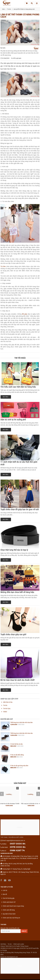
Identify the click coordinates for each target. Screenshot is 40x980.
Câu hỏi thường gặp (9, 898)
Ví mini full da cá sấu (16, 744)
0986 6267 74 (17, 850)
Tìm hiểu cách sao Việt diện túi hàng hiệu (18, 387)
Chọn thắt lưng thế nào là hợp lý (14, 550)
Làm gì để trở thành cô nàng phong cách (24, 9)
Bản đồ (5, 894)
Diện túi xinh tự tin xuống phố (13, 420)
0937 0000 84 (18, 844)
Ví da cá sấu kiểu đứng (17, 755)
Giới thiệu (3, 944)
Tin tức (9, 9)
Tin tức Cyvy (7, 708)
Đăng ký (24, 931)
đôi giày (25, 314)
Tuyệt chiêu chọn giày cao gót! (13, 634)
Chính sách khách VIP (9, 902)
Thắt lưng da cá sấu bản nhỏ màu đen (21, 722)
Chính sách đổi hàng (9, 910)
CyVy (3, 9)
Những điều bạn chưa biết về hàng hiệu (17, 592)
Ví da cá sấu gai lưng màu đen (19, 766)
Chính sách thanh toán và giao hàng (13, 906)
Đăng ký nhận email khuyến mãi (14, 930)
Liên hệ (5, 890)
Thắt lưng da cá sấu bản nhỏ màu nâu (21, 733)
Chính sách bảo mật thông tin (11, 918)
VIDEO (5, 712)
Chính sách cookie (19, 944)
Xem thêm (6, 397)
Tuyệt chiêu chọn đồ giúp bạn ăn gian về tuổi (20, 509)
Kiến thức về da (8, 702)
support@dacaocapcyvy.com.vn (16, 840)
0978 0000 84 (18, 847)
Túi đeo (3, 266)
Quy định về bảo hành (9, 914)
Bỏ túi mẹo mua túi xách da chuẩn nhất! (18, 680)
